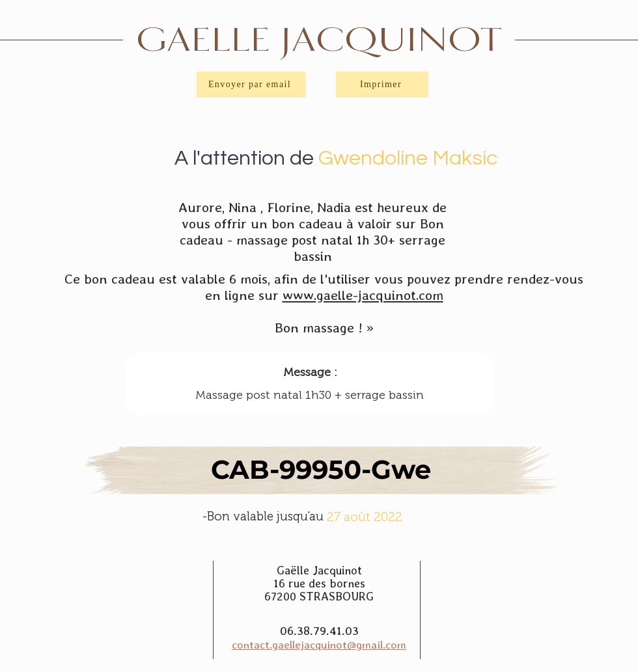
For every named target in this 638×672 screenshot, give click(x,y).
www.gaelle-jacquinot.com (363, 295)
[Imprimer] (382, 85)
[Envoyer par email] (251, 85)
